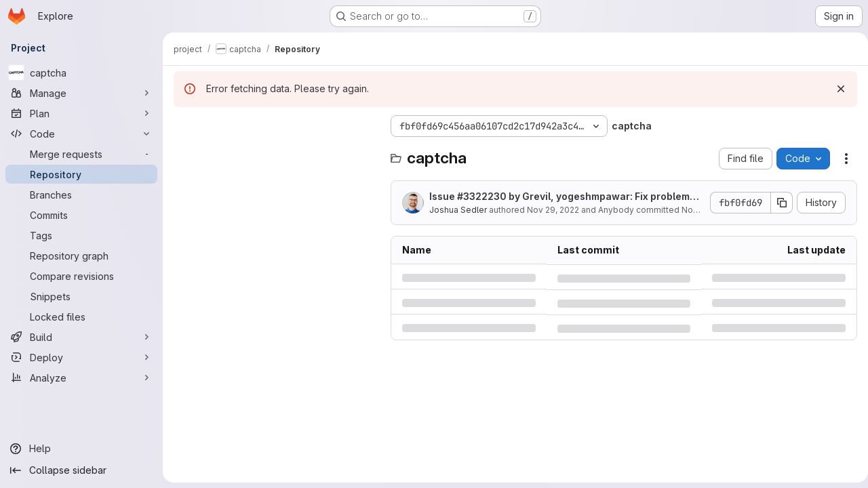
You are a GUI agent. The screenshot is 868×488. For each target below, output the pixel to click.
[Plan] (81, 113)
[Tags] (81, 235)
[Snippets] (81, 296)
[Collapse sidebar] (81, 470)
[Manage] (81, 93)
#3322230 (482, 196)
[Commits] (81, 215)
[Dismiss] (835, 89)
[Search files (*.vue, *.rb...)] (275, 153)
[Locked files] (81, 317)
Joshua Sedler (458, 210)
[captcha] (81, 73)
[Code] (81, 134)
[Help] (81, 449)
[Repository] (81, 174)
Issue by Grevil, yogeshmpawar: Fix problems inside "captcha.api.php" (562, 197)
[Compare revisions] (81, 276)
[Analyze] (81, 378)
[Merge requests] (81, 154)
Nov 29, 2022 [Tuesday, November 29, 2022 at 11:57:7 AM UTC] (553, 210)
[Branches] (81, 195)
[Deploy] (81, 357)
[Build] (81, 337)
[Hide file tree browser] (184, 126)
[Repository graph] (81, 256)
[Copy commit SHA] (776, 203)
